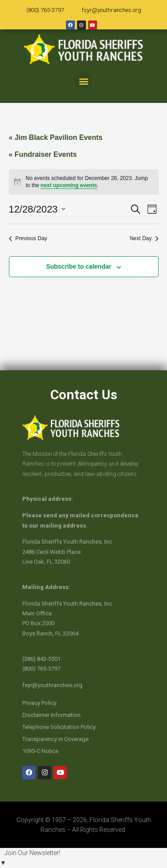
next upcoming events (69, 185)
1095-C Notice (40, 751)
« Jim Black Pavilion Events (56, 137)
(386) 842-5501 (41, 659)
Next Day (144, 238)
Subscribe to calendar (78, 266)
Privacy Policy (39, 703)
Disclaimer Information (51, 715)
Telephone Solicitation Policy (59, 727)
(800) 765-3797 (45, 10)
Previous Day (28, 238)
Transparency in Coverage (55, 739)
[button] (83, 81)
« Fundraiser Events (43, 154)
